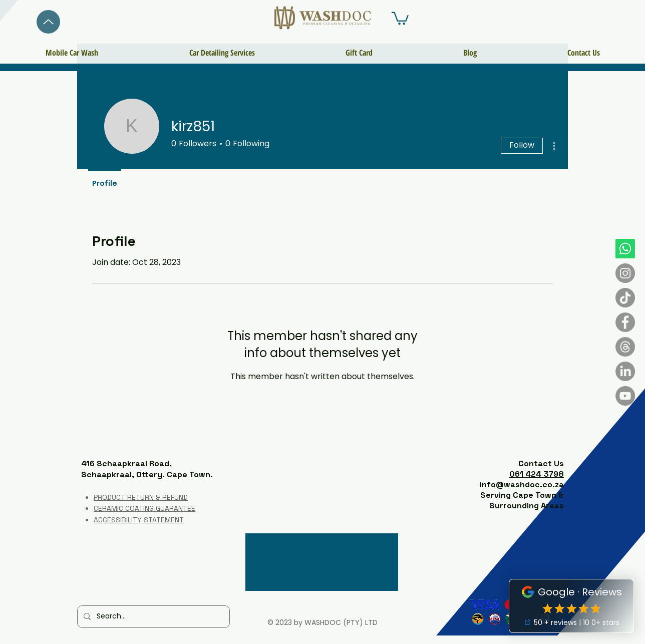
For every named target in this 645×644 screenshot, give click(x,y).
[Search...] (152, 617)
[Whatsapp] (625, 249)
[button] (400, 18)
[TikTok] (625, 298)
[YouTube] (625, 396)
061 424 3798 (537, 474)
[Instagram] (625, 273)
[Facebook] (625, 322)
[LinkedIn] (625, 371)
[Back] (48, 22)
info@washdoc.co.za (522, 485)
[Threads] (625, 347)
